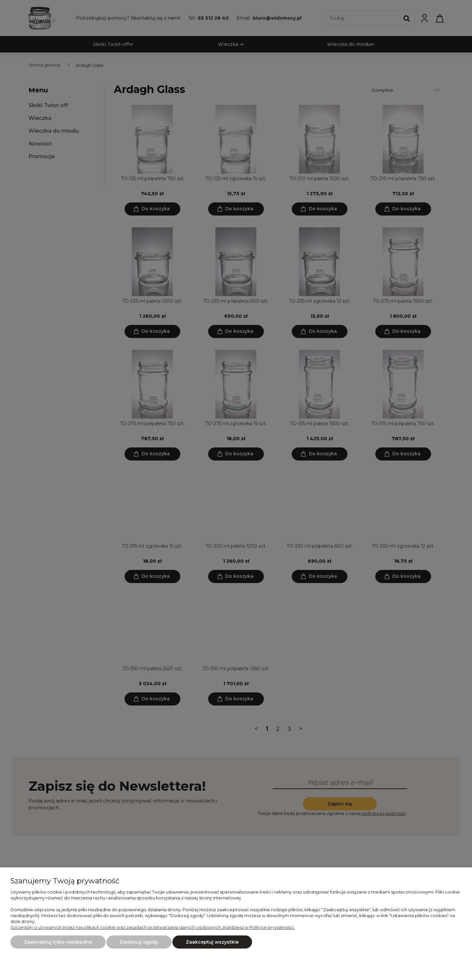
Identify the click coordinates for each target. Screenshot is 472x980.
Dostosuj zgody (139, 942)
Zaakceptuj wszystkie (212, 942)
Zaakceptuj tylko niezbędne (58, 942)
